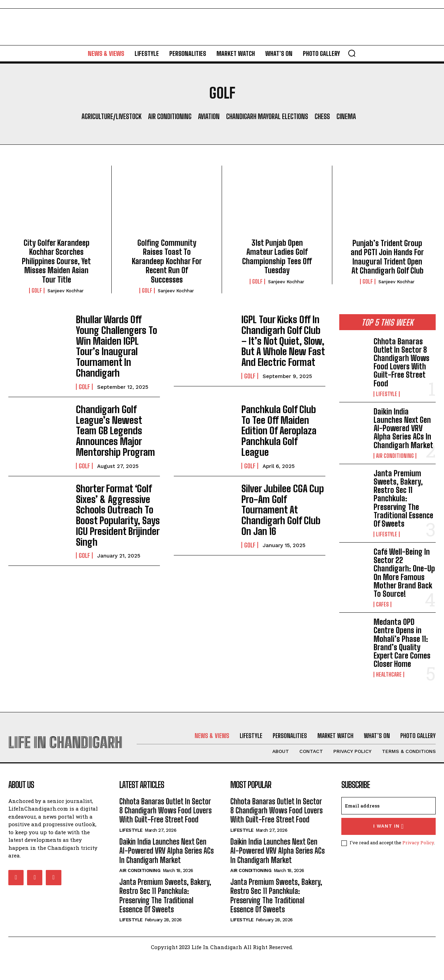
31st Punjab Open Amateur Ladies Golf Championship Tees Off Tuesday (277, 257)
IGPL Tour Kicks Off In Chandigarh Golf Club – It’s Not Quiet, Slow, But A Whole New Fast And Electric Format (283, 337)
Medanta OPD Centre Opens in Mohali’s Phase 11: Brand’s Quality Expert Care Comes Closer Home (402, 643)
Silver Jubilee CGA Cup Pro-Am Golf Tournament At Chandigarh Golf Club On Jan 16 (282, 475)
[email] (388, 828)
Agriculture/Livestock (112, 116)
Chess (322, 116)
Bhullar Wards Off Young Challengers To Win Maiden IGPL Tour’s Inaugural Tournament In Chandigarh (117, 337)
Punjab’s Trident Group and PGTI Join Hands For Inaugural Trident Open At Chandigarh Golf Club (387, 257)
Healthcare (389, 675)
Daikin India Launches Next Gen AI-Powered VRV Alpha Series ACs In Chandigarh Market (403, 428)
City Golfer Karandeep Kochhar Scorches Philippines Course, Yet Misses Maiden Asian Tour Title (56, 261)
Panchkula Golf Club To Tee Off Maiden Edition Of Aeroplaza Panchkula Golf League (283, 404)
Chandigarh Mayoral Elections (267, 116)
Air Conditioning (170, 116)
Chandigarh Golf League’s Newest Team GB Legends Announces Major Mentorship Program (118, 408)
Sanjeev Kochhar (66, 291)
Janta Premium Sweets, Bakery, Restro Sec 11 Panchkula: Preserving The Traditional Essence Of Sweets (403, 499)
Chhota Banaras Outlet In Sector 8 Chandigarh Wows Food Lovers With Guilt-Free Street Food (402, 362)
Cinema (346, 116)
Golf (37, 291)
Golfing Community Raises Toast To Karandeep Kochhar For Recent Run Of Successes (167, 261)
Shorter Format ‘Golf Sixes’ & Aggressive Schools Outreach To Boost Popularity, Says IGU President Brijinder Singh (112, 484)
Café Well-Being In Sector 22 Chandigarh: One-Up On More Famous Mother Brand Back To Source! (404, 573)
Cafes (382, 604)
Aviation (209, 116)
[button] (352, 53)
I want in (389, 849)
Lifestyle (387, 394)
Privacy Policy (418, 865)
